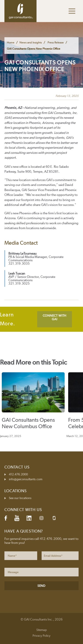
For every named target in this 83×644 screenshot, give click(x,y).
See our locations (20, 498)
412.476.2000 (18, 474)
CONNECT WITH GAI (55, 317)
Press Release (56, 42)
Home (11, 42)
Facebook (6, 518)
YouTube (17, 518)
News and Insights (31, 42)
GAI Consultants (20, 11)
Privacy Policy (41, 636)
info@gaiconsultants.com (26, 479)
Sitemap (41, 630)
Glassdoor (54, 518)
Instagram (41, 518)
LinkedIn (29, 518)
